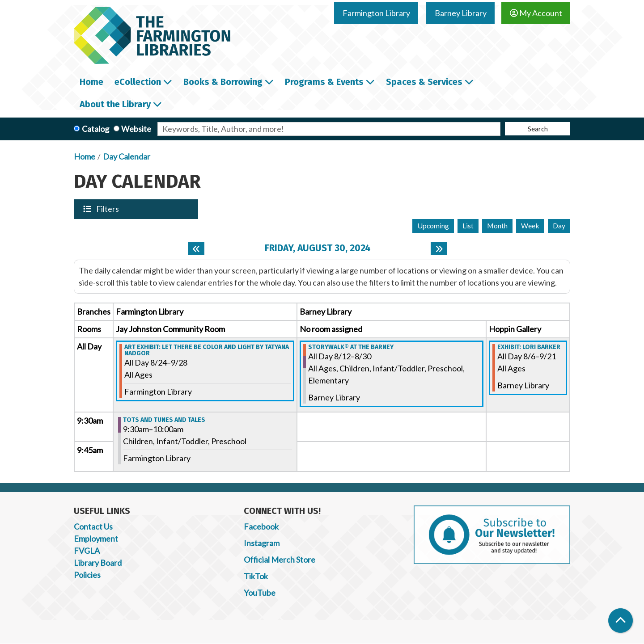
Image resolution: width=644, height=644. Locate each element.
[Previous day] (196, 248)
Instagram (262, 543)
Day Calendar (127, 156)
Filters (108, 209)
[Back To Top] (621, 621)
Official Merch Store (280, 560)
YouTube (260, 593)
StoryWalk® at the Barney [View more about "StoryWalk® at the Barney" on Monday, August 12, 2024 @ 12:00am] (351, 347)
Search (538, 128)
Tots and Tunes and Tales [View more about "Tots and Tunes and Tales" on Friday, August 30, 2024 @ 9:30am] (164, 420)
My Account (536, 13)
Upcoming (433, 225)
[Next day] (439, 248)
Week (530, 225)
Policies (87, 575)
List (468, 225)
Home (85, 156)
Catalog (95, 129)
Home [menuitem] (91, 82)
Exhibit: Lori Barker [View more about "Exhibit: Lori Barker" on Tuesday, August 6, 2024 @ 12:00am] (529, 347)
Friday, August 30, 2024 (318, 248)
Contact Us (93, 526)
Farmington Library (376, 13)
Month (497, 225)
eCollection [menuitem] (138, 82)
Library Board (98, 563)
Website (136, 129)
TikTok (256, 576)
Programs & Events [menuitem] (324, 82)
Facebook (261, 526)
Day (559, 225)
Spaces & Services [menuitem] (424, 82)
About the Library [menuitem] (115, 104)
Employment (96, 539)
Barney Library (461, 13)
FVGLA (87, 551)
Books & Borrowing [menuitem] (223, 82)
